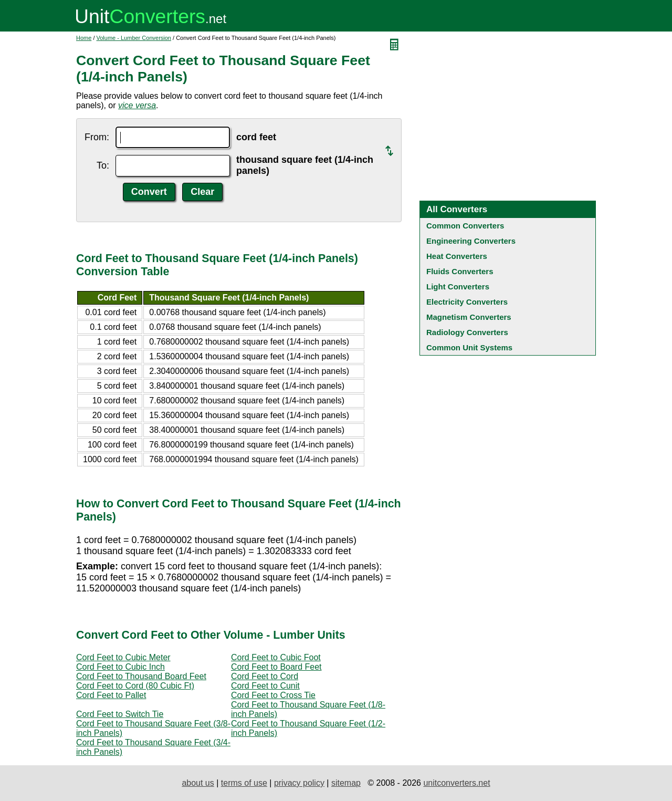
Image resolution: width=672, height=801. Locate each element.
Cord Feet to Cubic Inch (120, 667)
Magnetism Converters (469, 317)
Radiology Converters (467, 332)
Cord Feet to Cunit (265, 686)
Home (84, 38)
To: (103, 165)
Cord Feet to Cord (265, 676)
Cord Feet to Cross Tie (273, 695)
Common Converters (465, 226)
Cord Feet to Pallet (111, 695)
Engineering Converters (471, 241)
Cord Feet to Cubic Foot (276, 657)
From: (97, 137)
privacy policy (299, 783)
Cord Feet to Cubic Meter (123, 657)
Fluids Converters (460, 271)
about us (198, 783)
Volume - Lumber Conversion (134, 38)
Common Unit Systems (469, 347)
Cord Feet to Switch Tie (120, 714)
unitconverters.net (456, 783)
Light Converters (458, 287)
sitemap (346, 783)
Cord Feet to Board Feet (276, 667)
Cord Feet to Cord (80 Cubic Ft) (135, 686)
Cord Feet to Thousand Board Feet (141, 676)
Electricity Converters (467, 302)
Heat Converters (457, 256)
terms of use (244, 783)
